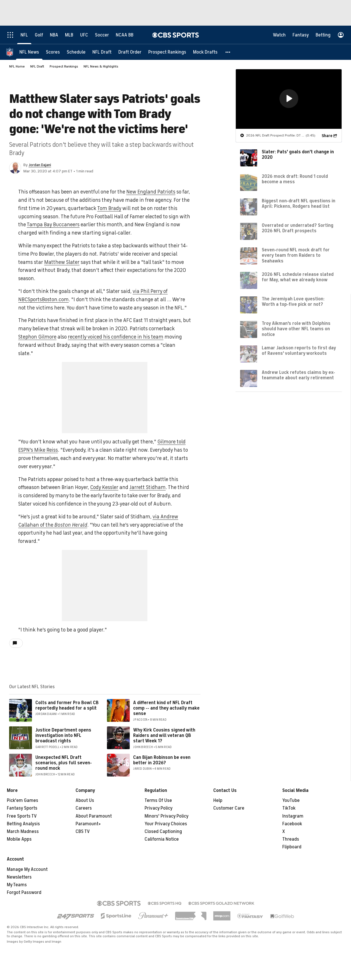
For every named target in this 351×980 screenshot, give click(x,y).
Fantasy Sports (22, 808)
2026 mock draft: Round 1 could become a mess (295, 179)
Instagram (293, 816)
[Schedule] (76, 52)
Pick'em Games (23, 800)
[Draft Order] (130, 52)
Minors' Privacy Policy (167, 816)
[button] (228, 52)
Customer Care (229, 808)
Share (327, 136)
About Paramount (94, 816)
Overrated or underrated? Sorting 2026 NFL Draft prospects (298, 228)
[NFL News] (29, 52)
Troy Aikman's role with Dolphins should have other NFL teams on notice (296, 329)
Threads (291, 839)
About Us (85, 800)
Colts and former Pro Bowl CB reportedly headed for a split (67, 705)
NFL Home (17, 66)
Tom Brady (109, 208)
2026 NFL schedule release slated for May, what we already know (298, 277)
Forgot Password (24, 893)
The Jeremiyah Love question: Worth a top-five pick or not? (293, 302)
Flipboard (292, 847)
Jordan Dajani (40, 165)
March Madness (23, 832)
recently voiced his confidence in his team (116, 337)
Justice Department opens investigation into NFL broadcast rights (63, 735)
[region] (289, 99)
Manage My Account (27, 869)
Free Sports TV (22, 816)
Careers (84, 808)
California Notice (162, 839)
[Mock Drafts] (205, 52)
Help (218, 800)
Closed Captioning (163, 832)
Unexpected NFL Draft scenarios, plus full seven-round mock (64, 763)
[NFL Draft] (102, 52)
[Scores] (53, 52)
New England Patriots (151, 192)
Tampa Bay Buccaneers (53, 225)
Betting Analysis (23, 824)
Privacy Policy (159, 808)
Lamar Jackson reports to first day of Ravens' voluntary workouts (299, 351)
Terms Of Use (158, 800)
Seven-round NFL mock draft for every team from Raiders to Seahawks (296, 255)
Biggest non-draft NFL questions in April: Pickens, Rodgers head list (299, 204)
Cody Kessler (104, 487)
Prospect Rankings (64, 66)
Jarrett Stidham (148, 487)
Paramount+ (88, 824)
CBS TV (83, 832)
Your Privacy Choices (166, 824)
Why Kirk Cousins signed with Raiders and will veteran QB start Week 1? (164, 735)
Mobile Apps (19, 839)
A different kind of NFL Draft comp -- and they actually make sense (166, 708)
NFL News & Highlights (101, 66)
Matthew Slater (62, 262)
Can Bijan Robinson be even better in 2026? (162, 760)
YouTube (291, 800)
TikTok (289, 808)
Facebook (292, 824)
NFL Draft (37, 66)
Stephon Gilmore (37, 337)
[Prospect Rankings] (167, 52)
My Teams (17, 885)
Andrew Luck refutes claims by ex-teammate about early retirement (298, 375)
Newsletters (19, 877)
